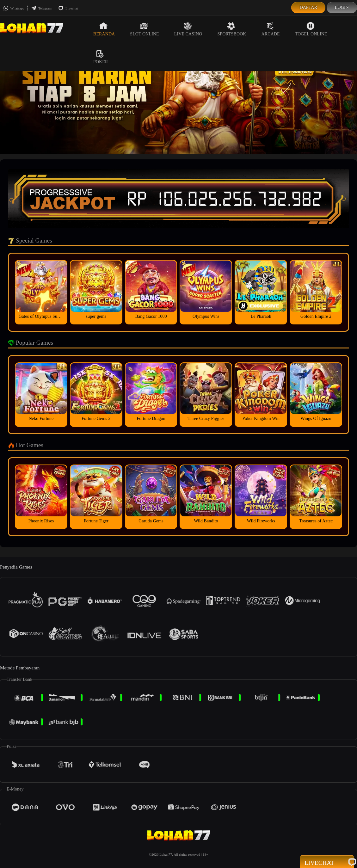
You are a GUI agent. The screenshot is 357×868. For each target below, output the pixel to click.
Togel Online (311, 29)
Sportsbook (232, 29)
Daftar (308, 7)
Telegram (41, 8)
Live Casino (188, 29)
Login (342, 7)
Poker (101, 57)
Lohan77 (166, 854)
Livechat (68, 8)
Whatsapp (14, 8)
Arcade (271, 29)
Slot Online (144, 29)
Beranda (104, 29)
